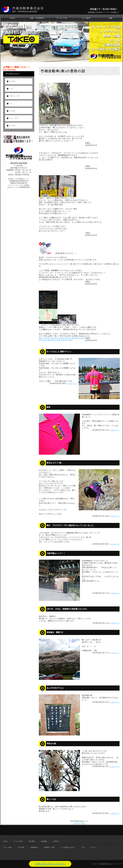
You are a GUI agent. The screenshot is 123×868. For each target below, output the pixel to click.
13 (61, 338)
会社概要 (12, 111)
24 (40, 340)
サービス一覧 (61, 18)
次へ (84, 823)
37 (68, 340)
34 (61, 340)
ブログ (12, 89)
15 (66, 338)
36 (66, 340)
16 (68, 338)
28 (48, 340)
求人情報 (12, 126)
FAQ (11, 103)
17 (70, 338)
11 (57, 338)
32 (57, 340)
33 (59, 340)
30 (53, 340)
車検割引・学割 (15, 96)
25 (42, 340)
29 (51, 340)
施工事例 (12, 81)
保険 (111, 18)
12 (59, 338)
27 (46, 340)
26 (44, 340)
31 (55, 340)
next (71, 340)
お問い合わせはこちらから (50, 864)
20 (77, 338)
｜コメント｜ (72, 383)
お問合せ (56, 841)
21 (79, 338)
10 (55, 338)
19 (75, 338)
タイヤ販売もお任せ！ (68, 847)
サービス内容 (18, 841)
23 (83, 338)
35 (64, 340)
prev (40, 338)
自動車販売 (34, 847)
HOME (12, 18)
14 (64, 338)
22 (81, 338)
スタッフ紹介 (14, 118)
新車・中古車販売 (37, 18)
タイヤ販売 (86, 18)
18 (72, 338)
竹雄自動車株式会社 (28, 8)
